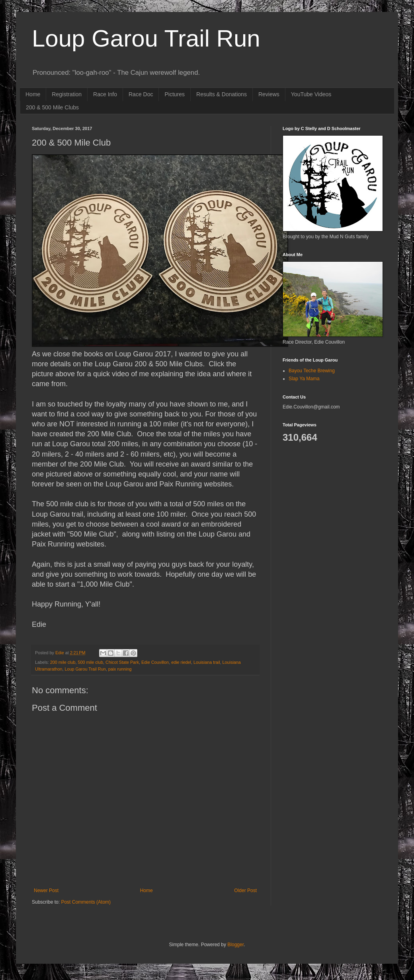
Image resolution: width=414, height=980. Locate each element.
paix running (120, 669)
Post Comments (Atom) (86, 902)
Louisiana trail (207, 662)
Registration (67, 94)
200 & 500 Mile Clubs (52, 107)
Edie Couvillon (155, 662)
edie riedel (181, 662)
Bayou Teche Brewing (312, 371)
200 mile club (63, 662)
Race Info (105, 94)
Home (33, 94)
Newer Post (46, 891)
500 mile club (90, 662)
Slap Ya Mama (304, 379)
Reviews (269, 94)
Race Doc (141, 94)
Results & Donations (222, 94)
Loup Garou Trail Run (146, 38)
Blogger (235, 945)
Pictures (175, 94)
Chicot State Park (122, 662)
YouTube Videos (311, 94)
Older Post (245, 891)
